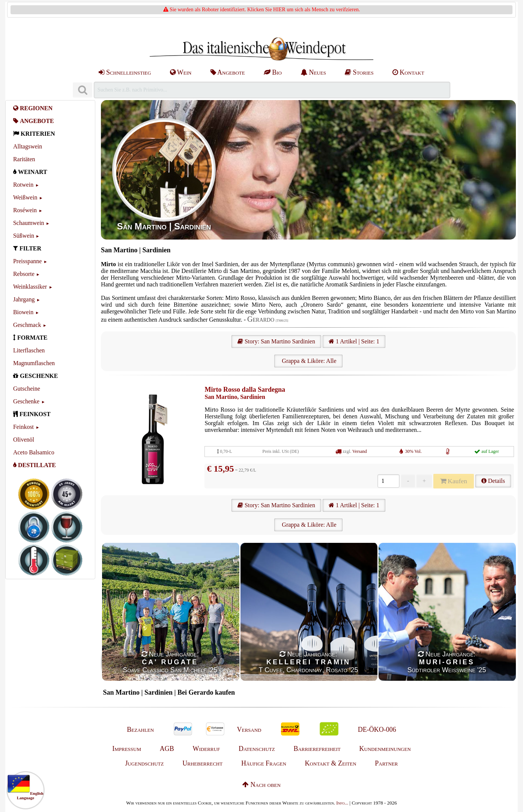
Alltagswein (28, 146)
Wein (181, 72)
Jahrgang (24, 299)
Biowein (23, 312)
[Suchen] (83, 90)
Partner (386, 763)
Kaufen (454, 481)
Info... (342, 803)
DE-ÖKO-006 (377, 730)
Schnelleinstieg (125, 72)
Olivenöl (24, 440)
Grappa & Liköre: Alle (308, 361)
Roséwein (25, 210)
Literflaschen (29, 350)
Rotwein (23, 185)
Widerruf (207, 749)
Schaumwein (29, 223)
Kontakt (408, 72)
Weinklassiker (30, 287)
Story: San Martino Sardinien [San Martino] (276, 341)
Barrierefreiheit (317, 749)
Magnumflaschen (34, 363)
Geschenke (26, 401)
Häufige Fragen (264, 763)
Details (493, 481)
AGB (167, 749)
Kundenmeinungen (385, 749)
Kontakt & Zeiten (331, 763)
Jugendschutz (144, 763)
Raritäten (24, 159)
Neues (313, 72)
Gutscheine (27, 389)
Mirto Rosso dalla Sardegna (245, 390)
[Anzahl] (388, 481)
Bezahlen (140, 730)
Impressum (127, 749)
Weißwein (25, 197)
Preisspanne (27, 261)
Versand (360, 451)
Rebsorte (24, 274)
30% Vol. (413, 451)
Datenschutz (257, 749)
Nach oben (261, 785)
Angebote (228, 72)
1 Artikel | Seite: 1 (354, 341)
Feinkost (23, 427)
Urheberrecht (202, 763)
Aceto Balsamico (34, 452)
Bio (273, 72)
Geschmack (27, 325)
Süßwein (24, 236)
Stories (359, 72)
